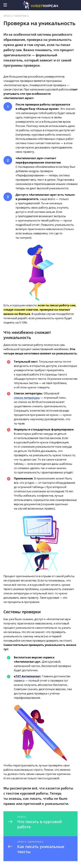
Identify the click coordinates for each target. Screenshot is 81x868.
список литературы (27, 398)
